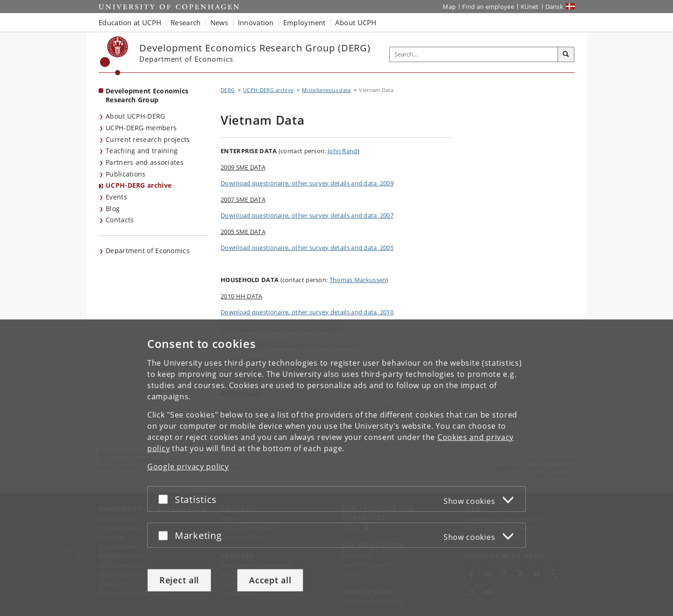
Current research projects (148, 139)
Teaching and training (142, 151)
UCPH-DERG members (141, 128)
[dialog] (336, 468)
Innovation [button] (256, 22)
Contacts (120, 220)
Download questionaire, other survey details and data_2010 (307, 312)
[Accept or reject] (165, 499)
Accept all (270, 580)
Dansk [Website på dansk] (555, 7)
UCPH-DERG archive (139, 185)
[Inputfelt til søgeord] (474, 54)
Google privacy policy (188, 467)
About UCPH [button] (356, 22)
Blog (113, 209)
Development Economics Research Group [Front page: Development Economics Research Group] (147, 95)
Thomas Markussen (358, 280)
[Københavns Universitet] (114, 56)
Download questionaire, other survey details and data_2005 (307, 248)
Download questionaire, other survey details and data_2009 (307, 183)
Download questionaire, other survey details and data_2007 (307, 215)
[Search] (566, 55)
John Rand (343, 151)
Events (116, 197)
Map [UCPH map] (449, 7)
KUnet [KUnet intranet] (530, 7)
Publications (126, 174)
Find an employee (488, 7)
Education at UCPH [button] (130, 22)
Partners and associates (145, 162)
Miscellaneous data (326, 90)
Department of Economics (148, 251)
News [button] (219, 22)
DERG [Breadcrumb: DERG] (228, 90)
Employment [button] (304, 22)
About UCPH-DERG (136, 116)
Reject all (179, 580)
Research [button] (186, 22)
